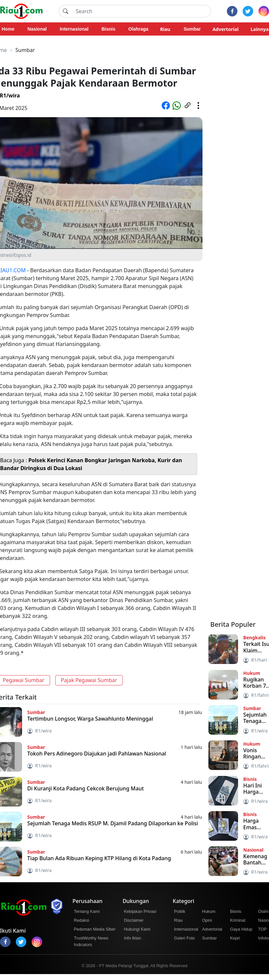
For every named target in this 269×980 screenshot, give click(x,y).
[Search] (141, 11)
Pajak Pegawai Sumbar (89, 680)
